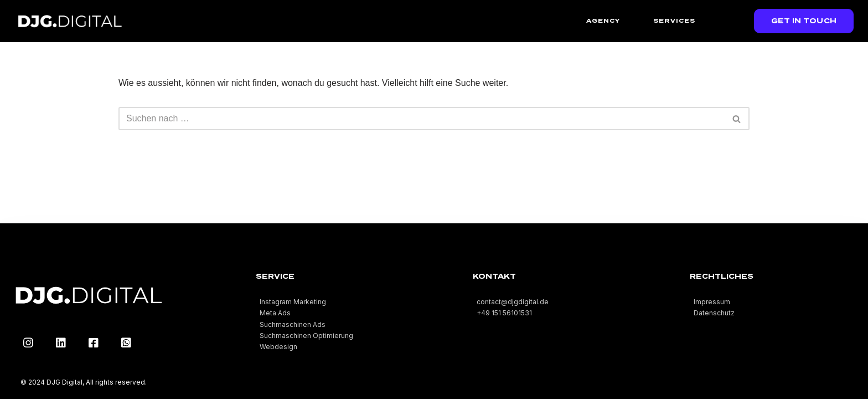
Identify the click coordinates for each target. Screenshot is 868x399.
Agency (603, 21)
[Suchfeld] (422, 119)
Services (674, 21)
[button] (804, 21)
